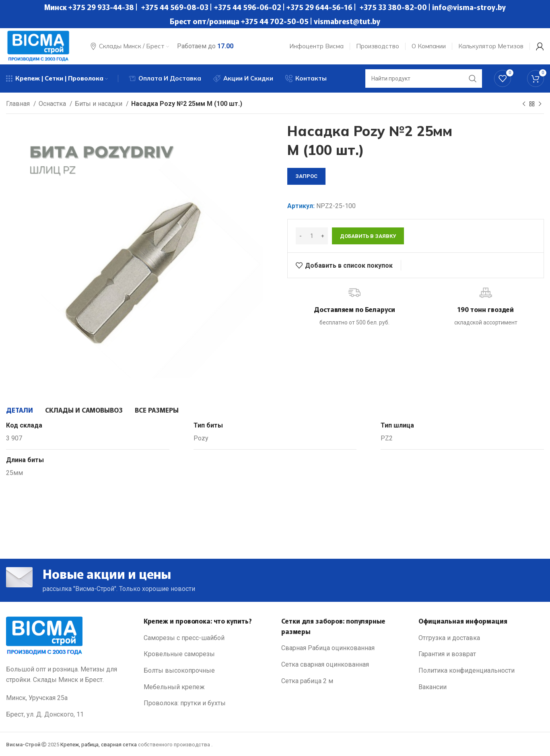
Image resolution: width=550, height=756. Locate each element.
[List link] (206, 638)
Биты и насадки (99, 104)
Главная (19, 104)
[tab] (20, 410)
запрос (306, 176)
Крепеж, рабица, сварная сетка (99, 745)
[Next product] (540, 104)
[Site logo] (38, 46)
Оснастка (53, 104)
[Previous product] (524, 104)
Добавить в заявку (368, 236)
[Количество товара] (312, 236)
